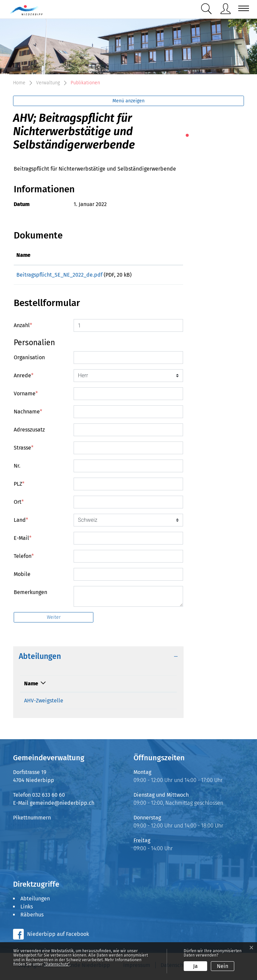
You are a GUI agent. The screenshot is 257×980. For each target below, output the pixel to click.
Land (21, 522)
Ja (195, 966)
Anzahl (23, 328)
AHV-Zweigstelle (44, 703)
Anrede (24, 378)
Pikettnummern (32, 820)
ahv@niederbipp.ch (143, 703)
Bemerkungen (30, 595)
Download (165, 276)
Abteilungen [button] (40, 659)
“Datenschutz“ (57, 964)
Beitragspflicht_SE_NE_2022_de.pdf (59, 275)
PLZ (19, 486)
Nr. (17, 468)
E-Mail (23, 540)
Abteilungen (35, 901)
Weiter (54, 620)
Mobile (22, 576)
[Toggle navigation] (242, 8)
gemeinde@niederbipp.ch (62, 805)
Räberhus (32, 917)
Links (27, 909)
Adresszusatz (29, 432)
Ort (19, 504)
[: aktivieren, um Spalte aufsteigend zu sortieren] (165, 256)
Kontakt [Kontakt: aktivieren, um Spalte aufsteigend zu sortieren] (128, 686)
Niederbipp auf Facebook (58, 936)
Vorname (26, 396)
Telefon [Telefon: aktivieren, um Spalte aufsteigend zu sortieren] (84, 686)
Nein (223, 966)
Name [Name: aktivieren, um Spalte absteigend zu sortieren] (31, 686)
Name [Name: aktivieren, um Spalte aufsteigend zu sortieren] (23, 255)
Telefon (24, 558)
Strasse (24, 450)
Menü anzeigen (128, 101)
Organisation (29, 360)
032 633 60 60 (49, 797)
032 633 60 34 (91, 703)
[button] (208, 9)
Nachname (28, 414)
